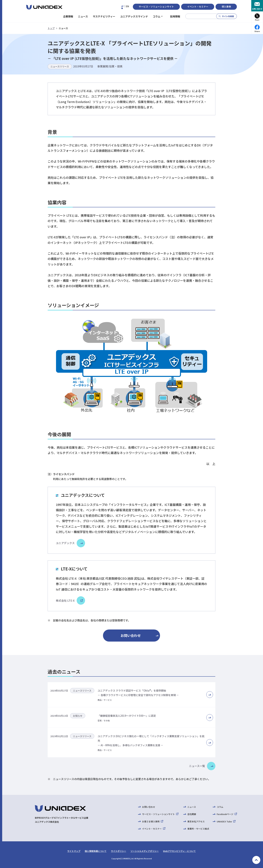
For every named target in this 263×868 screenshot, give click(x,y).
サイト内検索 (228, 16)
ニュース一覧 (197, 766)
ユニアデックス (65, 543)
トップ (51, 28)
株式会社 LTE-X (69, 600)
